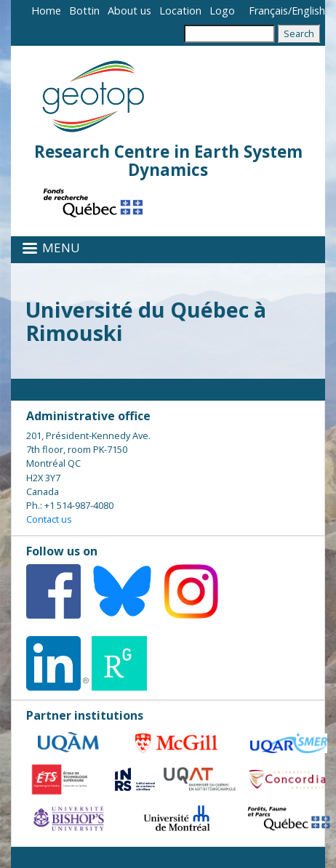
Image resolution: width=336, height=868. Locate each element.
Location (180, 11)
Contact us (49, 519)
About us (129, 11)
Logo (222, 11)
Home (46, 11)
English (308, 11)
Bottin (84, 11)
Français (268, 11)
